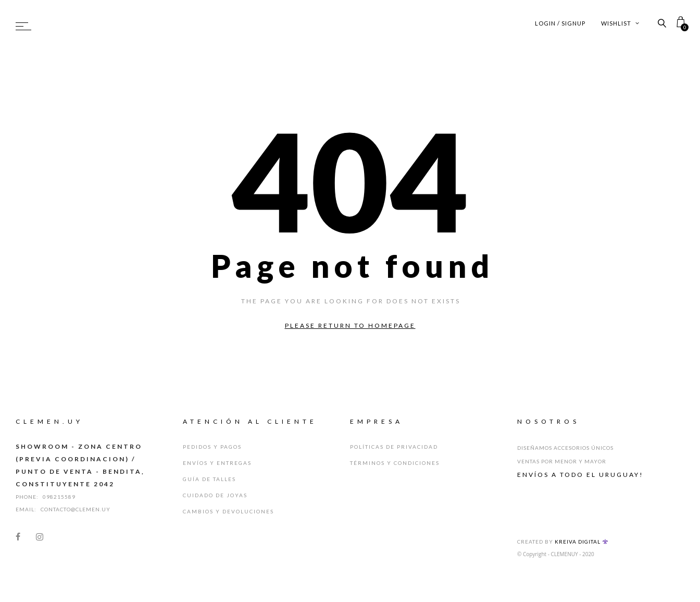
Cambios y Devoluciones (228, 511)
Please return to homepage (350, 325)
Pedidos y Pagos (212, 447)
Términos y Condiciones (395, 463)
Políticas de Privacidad (394, 447)
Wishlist (620, 23)
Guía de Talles (209, 479)
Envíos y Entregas (217, 463)
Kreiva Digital (581, 542)
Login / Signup (560, 23)
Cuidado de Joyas (215, 495)
